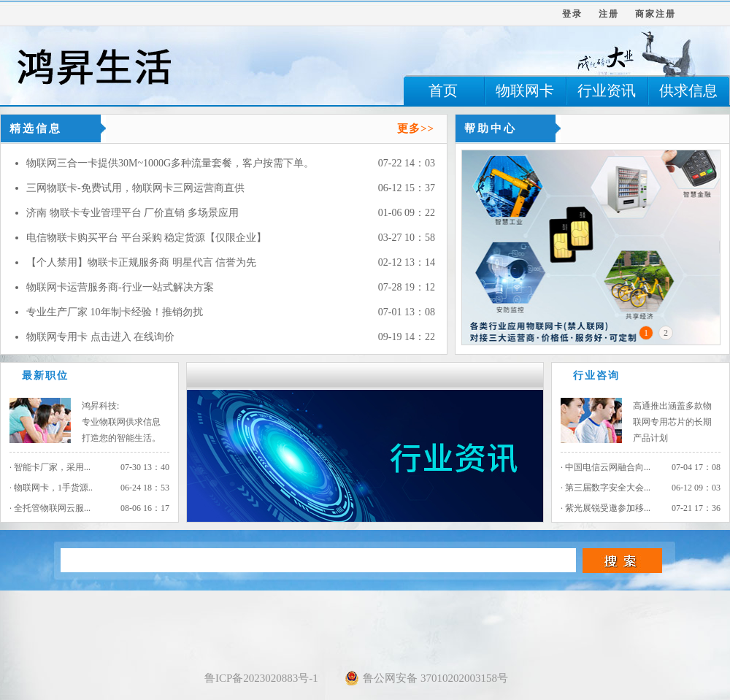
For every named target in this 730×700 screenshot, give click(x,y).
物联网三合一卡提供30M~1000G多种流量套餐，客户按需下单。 (170, 163)
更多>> (416, 128)
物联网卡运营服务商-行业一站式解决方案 (120, 287)
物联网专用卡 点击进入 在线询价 (100, 337)
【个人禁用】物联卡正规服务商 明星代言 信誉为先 (141, 262)
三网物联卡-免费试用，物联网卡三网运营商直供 (135, 188)
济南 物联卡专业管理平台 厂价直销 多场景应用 (132, 213)
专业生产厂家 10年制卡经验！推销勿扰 (115, 312)
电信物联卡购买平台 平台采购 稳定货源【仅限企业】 (146, 238)
